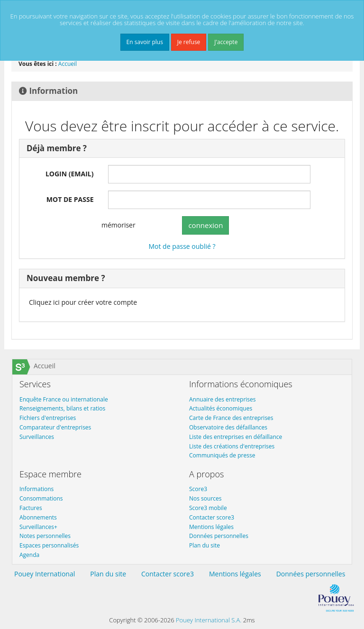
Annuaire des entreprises (223, 399)
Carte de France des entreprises (231, 418)
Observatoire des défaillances (228, 427)
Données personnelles (219, 536)
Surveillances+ (38, 527)
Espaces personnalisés (49, 545)
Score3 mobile (208, 508)
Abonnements (38, 517)
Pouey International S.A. (209, 620)
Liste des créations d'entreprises (232, 446)
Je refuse (189, 42)
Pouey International (45, 574)
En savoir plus (145, 42)
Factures (31, 508)
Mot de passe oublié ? (182, 246)
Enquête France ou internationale (64, 399)
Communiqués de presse (222, 455)
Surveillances (37, 437)
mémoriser (113, 225)
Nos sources (205, 498)
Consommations (41, 498)
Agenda (29, 555)
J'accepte (226, 42)
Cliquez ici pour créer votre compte (83, 302)
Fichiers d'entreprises (48, 418)
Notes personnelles (45, 536)
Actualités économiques (221, 408)
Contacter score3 (212, 517)
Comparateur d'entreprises (55, 427)
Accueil (68, 64)
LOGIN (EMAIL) (70, 174)
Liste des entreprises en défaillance (236, 437)
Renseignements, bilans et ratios (62, 408)
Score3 (198, 489)
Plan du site (205, 545)
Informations (36, 489)
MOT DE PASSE (70, 199)
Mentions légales (211, 527)
